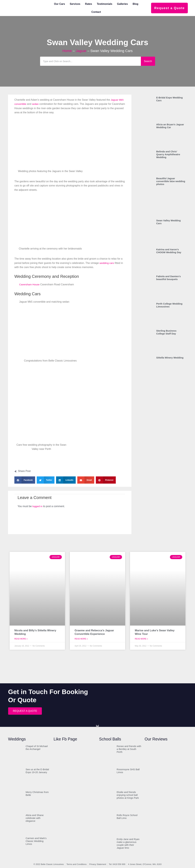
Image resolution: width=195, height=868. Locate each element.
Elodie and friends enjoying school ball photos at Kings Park (128, 795)
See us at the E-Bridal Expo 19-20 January (37, 771)
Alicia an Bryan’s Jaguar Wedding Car (170, 126)
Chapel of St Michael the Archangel (37, 748)
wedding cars (107, 263)
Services (75, 4)
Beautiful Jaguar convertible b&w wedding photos (171, 181)
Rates (89, 4)
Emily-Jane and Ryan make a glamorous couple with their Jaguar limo (128, 843)
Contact (96, 12)
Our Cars (59, 4)
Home (67, 51)
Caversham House (30, 284)
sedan (36, 104)
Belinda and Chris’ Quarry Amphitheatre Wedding (168, 154)
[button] (25, 480)
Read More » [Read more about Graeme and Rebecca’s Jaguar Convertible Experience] (81, 639)
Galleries (122, 4)
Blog (135, 4)
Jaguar (81, 51)
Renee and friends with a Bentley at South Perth (129, 749)
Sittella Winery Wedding (170, 358)
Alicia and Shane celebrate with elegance (35, 818)
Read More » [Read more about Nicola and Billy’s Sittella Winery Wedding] (21, 639)
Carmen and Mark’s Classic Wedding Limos (36, 841)
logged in (38, 506)
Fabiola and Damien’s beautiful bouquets (168, 278)
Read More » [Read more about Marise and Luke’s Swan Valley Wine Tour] (141, 639)
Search (148, 61)
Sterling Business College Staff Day (166, 332)
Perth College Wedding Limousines (169, 305)
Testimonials (105, 4)
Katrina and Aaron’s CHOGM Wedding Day (169, 251)
